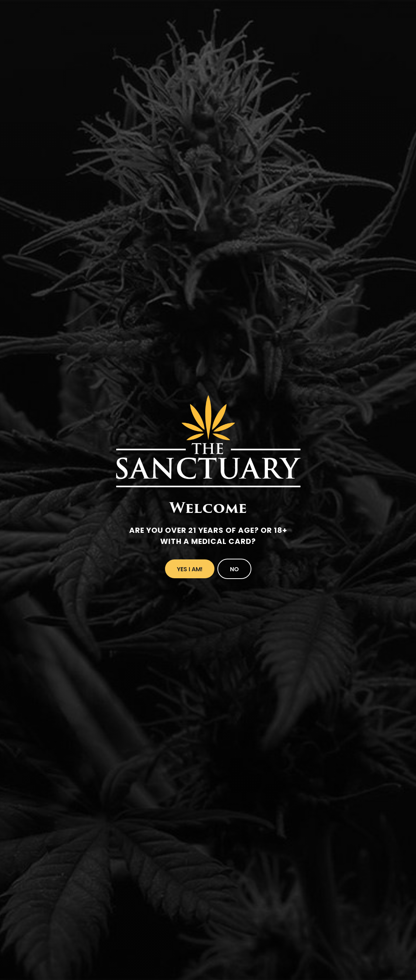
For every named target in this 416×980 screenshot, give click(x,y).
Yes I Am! (190, 569)
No (234, 569)
